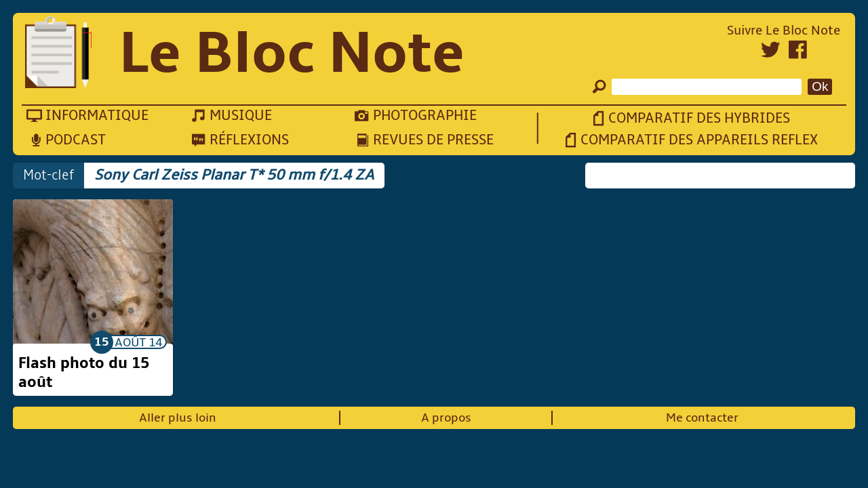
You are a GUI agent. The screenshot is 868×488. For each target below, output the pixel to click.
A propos (446, 418)
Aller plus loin (178, 418)
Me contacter (702, 418)
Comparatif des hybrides (699, 118)
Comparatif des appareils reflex (699, 140)
